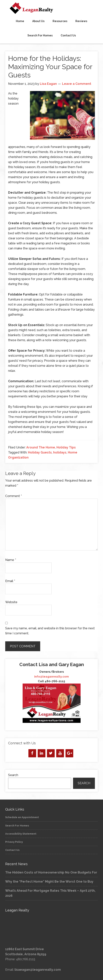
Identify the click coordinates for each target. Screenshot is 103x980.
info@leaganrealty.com (51, 677)
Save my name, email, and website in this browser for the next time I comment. (50, 631)
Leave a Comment (77, 84)
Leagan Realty (51, 8)
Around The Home (41, 447)
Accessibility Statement (21, 834)
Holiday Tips (66, 447)
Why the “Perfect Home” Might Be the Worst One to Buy (49, 882)
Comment (14, 496)
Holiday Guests (40, 452)
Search (13, 775)
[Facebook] (32, 753)
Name (11, 560)
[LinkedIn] (42, 753)
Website (11, 602)
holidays (60, 452)
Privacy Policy (14, 842)
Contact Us (12, 850)
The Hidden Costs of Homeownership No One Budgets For (51, 872)
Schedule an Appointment (22, 817)
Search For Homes (17, 826)
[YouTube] (60, 753)
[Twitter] (51, 753)
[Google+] (69, 753)
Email (10, 581)
